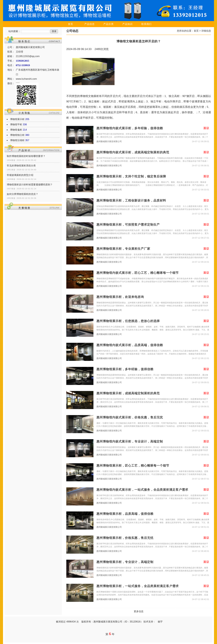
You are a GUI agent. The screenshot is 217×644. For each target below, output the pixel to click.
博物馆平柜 (16, 124)
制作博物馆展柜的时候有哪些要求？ (26, 156)
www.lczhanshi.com (26, 79)
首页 (71, 24)
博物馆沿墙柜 (17, 140)
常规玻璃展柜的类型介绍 (20, 175)
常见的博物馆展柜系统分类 (21, 166)
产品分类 (108, 24)
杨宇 (160, 622)
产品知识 (127, 24)
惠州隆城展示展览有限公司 (109, 141)
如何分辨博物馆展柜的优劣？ (22, 194)
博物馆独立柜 (17, 135)
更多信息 (139, 611)
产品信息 (90, 24)
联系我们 (146, 24)
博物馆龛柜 (16, 130)
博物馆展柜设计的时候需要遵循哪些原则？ (30, 185)
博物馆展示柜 (17, 119)
